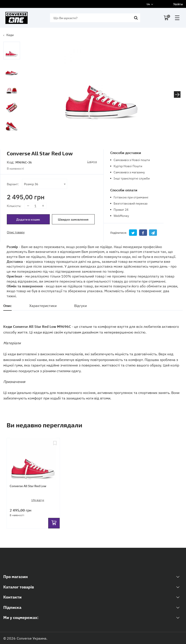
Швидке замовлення (73, 219)
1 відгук (92, 161)
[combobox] (45, 184)
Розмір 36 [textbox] (31, 184)
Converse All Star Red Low (28, 486)
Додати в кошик (28, 219)
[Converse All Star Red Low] (33, 458)
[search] (94, 18)
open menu (177, 18)
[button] (177, 94)
